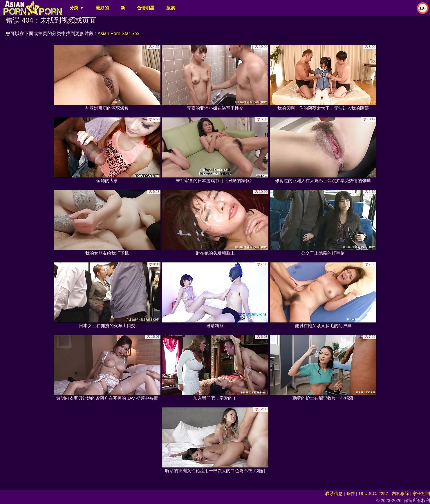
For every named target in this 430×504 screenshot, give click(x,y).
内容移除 (400, 493)
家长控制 (421, 493)
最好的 (102, 8)
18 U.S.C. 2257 (373, 493)
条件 (350, 493)
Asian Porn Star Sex (118, 33)
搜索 (171, 8)
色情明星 (146, 8)
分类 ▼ (77, 8)
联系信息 (334, 493)
